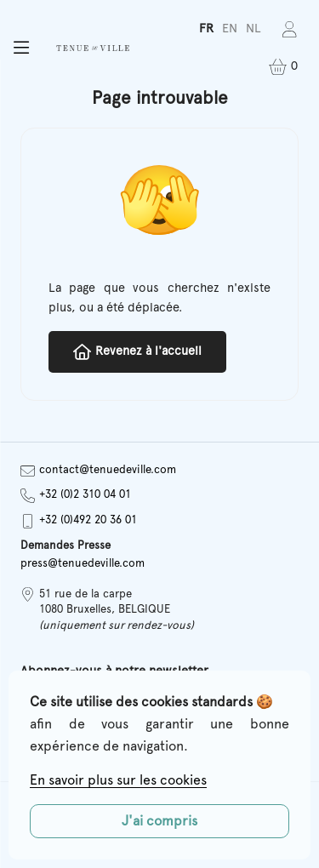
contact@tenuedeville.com (98, 471)
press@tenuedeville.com (83, 564)
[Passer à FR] (206, 29)
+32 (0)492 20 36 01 (79, 521)
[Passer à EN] (230, 29)
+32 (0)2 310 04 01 (76, 496)
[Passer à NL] (253, 29)
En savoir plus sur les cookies (118, 780)
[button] (21, 48)
